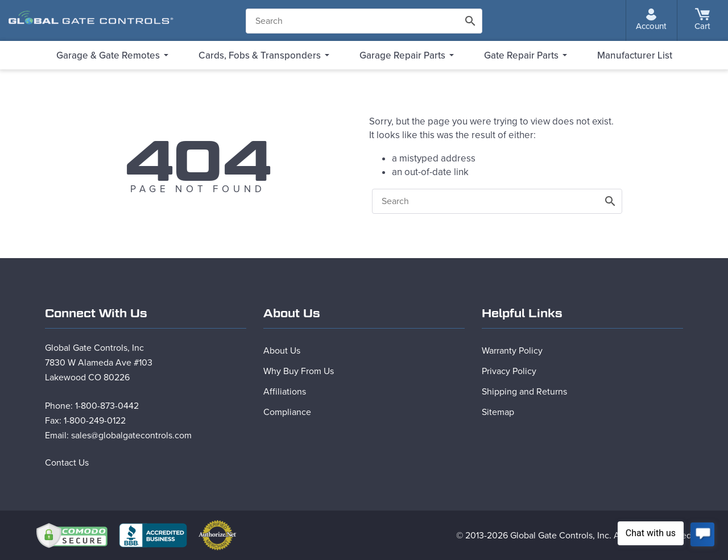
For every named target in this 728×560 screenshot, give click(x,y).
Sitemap (498, 412)
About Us (282, 351)
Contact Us (67, 463)
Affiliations (285, 392)
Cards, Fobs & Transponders (260, 55)
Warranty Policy (512, 351)
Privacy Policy (509, 371)
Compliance (287, 412)
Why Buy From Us (299, 371)
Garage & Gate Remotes (108, 55)
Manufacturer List (635, 55)
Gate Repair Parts (521, 55)
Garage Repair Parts (402, 55)
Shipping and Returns (524, 392)
